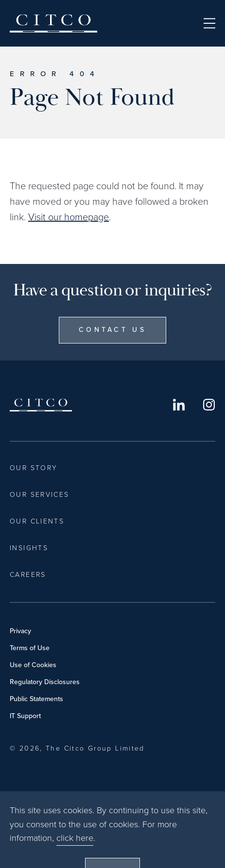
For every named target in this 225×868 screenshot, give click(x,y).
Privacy (20, 631)
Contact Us (112, 330)
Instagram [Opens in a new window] (209, 405)
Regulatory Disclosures (45, 682)
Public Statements (36, 699)
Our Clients (37, 521)
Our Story (34, 468)
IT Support (25, 716)
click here (75, 858)
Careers (28, 575)
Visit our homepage (69, 217)
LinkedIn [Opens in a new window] (179, 405)
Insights (29, 548)
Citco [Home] (53, 23)
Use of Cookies (33, 665)
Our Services (40, 495)
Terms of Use (30, 648)
